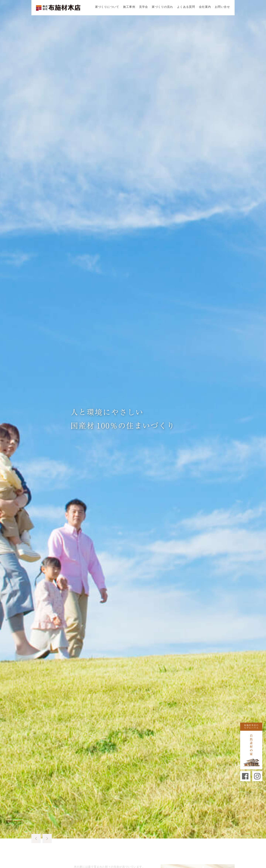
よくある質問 (186, 6)
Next (47, 838)
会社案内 (205, 6)
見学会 (144, 6)
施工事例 (129, 6)
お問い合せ (222, 6)
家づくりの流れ (162, 6)
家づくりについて (107, 6)
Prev (36, 838)
